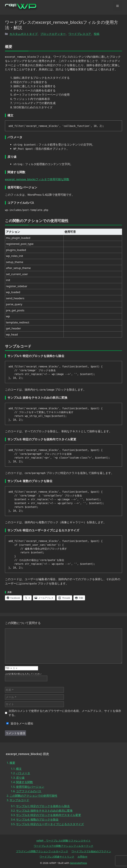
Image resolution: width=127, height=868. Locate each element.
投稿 (97, 34)
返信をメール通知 (19, 723)
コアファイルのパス (29, 791)
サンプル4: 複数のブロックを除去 (37, 819)
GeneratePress (78, 863)
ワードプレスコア (80, 34)
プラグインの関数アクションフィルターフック (42, 851)
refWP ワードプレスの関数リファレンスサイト (63, 841)
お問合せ (83, 857)
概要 (12, 763)
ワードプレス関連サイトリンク (57, 857)
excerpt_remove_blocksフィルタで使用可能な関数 (37, 179)
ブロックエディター (53, 34)
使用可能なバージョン (30, 787)
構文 (19, 769)
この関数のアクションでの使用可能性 (33, 796)
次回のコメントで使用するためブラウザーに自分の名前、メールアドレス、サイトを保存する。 (65, 713)
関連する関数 (24, 782)
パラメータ (23, 773)
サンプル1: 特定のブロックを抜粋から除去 (43, 806)
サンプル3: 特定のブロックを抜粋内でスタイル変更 (49, 815)
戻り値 (20, 778)
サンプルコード (19, 800)
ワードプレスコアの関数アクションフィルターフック (63, 846)
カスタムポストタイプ (23, 34)
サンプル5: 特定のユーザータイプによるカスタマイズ (50, 824)
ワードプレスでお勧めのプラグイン (91, 851)
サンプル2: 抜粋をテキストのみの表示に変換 (44, 811)
